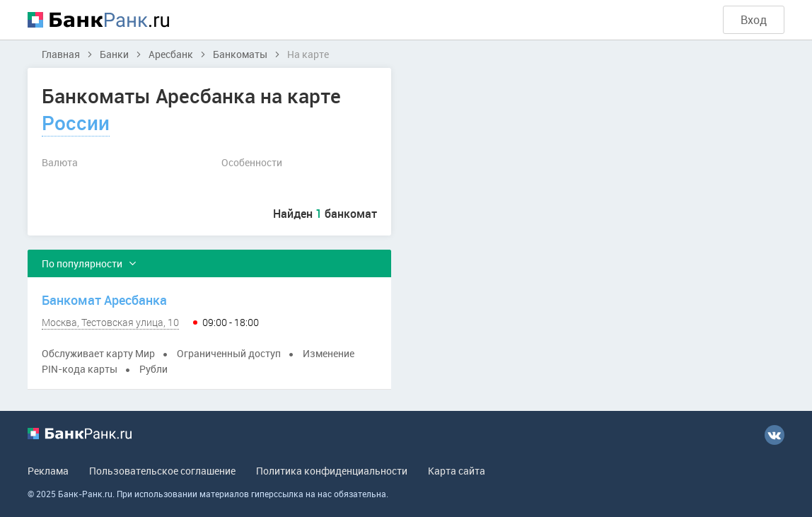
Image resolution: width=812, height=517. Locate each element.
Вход (754, 20)
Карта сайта (457, 471)
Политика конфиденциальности (332, 471)
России (76, 122)
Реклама (48, 471)
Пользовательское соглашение (162, 471)
